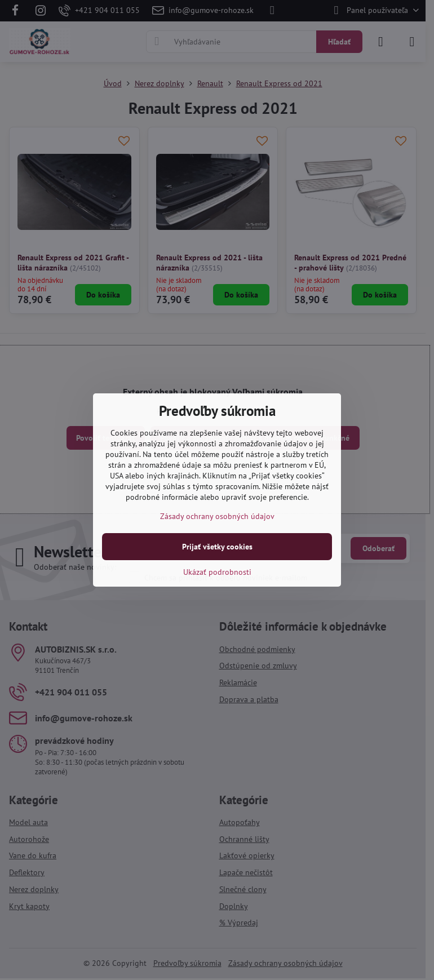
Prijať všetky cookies (217, 547)
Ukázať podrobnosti (217, 572)
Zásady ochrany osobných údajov (217, 516)
